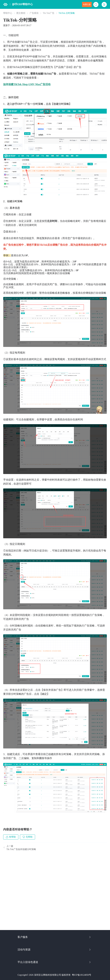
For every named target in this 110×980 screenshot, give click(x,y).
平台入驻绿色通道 (54, 962)
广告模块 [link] (34, 13)
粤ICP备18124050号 (82, 975)
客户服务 (54, 937)
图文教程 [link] (21, 13)
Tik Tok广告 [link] (49, 13)
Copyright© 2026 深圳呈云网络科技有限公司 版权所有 (44, 975)
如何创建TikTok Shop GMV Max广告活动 (27, 84)
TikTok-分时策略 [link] (67, 13)
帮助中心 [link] (8, 13)
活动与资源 (54, 950)
